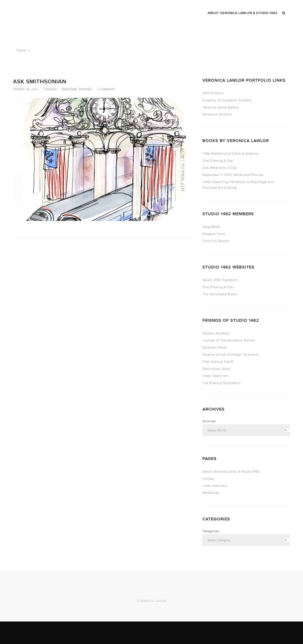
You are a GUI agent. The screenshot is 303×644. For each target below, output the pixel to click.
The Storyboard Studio (220, 294)
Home (21, 50)
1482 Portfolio (213, 93)
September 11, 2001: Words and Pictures (233, 175)
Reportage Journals (77, 89)
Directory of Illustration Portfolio (227, 100)
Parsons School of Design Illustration (231, 355)
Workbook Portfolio (217, 114)
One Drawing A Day (218, 161)
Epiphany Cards (214, 347)
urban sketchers (215, 486)
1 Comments (106, 89)
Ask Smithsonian (40, 82)
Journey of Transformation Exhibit (229, 340)
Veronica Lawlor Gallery (221, 107)
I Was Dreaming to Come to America (230, 154)
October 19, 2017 (26, 89)
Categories (211, 531)
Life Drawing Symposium (221, 383)
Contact (208, 479)
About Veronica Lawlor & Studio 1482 (231, 472)
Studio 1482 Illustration (220, 280)
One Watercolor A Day (220, 168)
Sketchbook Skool (216, 369)
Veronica (50, 89)
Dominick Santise (216, 241)
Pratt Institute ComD (218, 362)
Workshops (211, 493)
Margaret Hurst (214, 234)
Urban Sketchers (215, 376)
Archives (209, 421)
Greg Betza (211, 227)
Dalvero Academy (216, 333)
